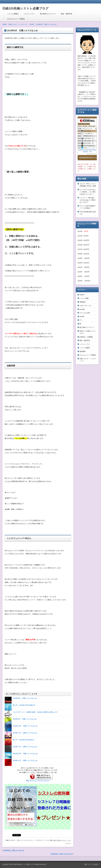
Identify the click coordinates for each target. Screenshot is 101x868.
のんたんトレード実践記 (16, 19)
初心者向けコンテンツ (48, 14)
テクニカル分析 (85, 313)
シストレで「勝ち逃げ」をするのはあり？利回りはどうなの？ (88, 200)
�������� (92, 154)
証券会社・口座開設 (86, 337)
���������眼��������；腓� (87, 151)
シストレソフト (29, 14)
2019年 (55, 840)
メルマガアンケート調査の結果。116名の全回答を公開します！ (36, 712)
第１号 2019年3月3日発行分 (23, 740)
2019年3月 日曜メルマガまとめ (25, 719)
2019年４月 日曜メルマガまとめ (25, 733)
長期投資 (83, 302)
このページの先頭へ (92, 864)
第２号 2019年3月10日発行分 (24, 705)
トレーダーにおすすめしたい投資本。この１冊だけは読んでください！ (88, 192)
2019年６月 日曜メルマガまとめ (25, 760)
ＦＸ (81, 320)
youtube (82, 309)
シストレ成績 (84, 298)
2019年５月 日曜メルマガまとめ (25, 747)
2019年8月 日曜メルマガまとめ (25, 698)
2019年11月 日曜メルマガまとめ (25, 726)
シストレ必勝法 (13, 14)
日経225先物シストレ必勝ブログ (25, 8)
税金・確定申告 (67, 14)
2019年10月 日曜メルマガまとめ (25, 754)
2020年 (82, 295)
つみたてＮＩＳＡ (86, 306)
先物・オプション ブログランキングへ (38, 780)
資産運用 (83, 351)
